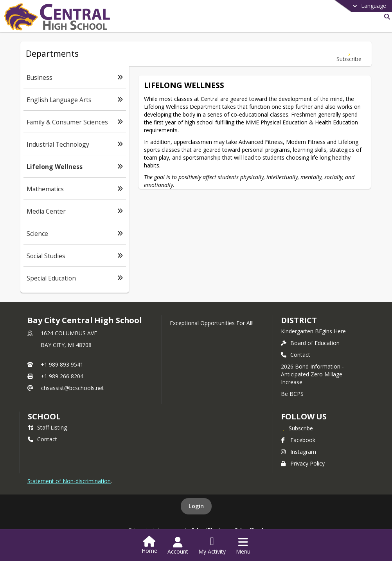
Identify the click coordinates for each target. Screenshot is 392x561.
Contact (296, 355)
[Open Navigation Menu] (243, 546)
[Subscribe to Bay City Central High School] (297, 428)
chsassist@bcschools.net (73, 388)
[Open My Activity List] (212, 546)
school (44, 416)
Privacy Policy (303, 463)
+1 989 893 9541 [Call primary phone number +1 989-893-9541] (62, 364)
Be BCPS (292, 394)
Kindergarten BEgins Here (313, 331)
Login (196, 506)
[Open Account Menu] (178, 546)
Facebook (298, 440)
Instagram (298, 452)
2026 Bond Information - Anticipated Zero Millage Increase (312, 374)
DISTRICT (299, 320)
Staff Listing (47, 427)
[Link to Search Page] (386, 17)
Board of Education (310, 343)
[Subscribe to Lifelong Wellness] (349, 54)
